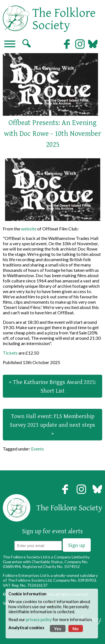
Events (38, 449)
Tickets (10, 353)
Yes (58, 628)
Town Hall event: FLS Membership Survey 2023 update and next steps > (53, 425)
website (29, 229)
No (76, 628)
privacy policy (39, 619)
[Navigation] (10, 44)
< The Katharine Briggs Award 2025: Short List (53, 386)
